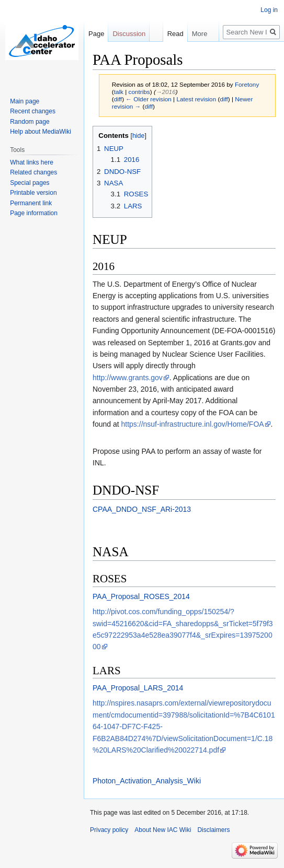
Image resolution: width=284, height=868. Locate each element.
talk (119, 92)
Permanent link (31, 203)
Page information (34, 213)
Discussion (129, 34)
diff (118, 99)
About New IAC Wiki (163, 830)
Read (175, 34)
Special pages (30, 183)
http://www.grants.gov (128, 378)
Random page (30, 122)
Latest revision (196, 99)
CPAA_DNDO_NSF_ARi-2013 (142, 509)
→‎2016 (166, 92)
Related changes (33, 172)
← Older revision (149, 99)
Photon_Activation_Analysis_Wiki (147, 781)
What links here (32, 162)
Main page (25, 101)
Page (96, 34)
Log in (269, 10)
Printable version (33, 193)
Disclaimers (213, 830)
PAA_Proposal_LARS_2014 (138, 688)
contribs (139, 92)
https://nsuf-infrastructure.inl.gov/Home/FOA (193, 424)
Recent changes (33, 111)
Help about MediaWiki (41, 132)
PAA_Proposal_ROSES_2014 (141, 596)
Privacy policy (109, 830)
